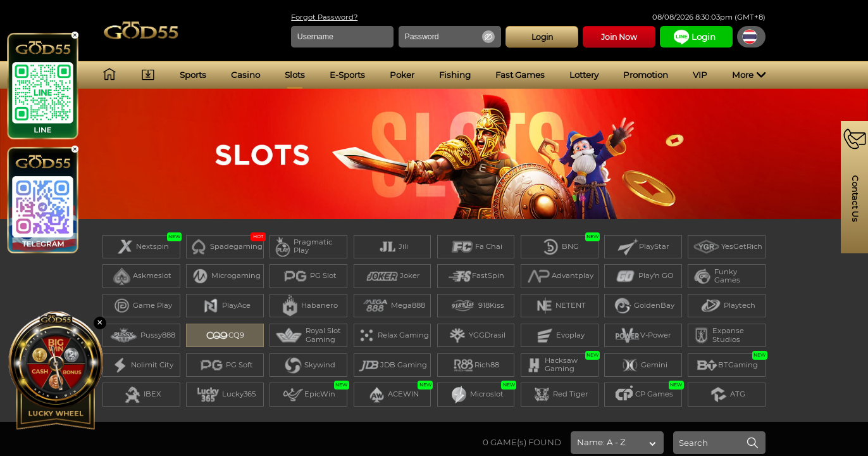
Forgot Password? (313, 17)
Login (531, 37)
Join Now (608, 37)
